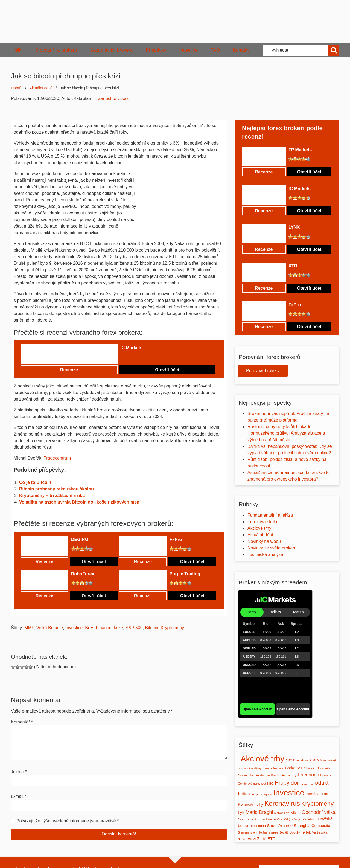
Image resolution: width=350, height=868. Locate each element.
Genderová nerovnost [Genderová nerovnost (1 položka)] (252, 784)
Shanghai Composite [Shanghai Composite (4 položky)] (312, 826)
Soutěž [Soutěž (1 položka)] (284, 832)
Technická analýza (265, 554)
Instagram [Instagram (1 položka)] (265, 794)
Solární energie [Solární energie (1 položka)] (268, 832)
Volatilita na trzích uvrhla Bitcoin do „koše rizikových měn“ (80, 502)
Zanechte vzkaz (113, 98)
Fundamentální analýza (270, 515)
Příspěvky (156, 50)
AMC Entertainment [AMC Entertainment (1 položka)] (298, 760)
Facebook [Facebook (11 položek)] (308, 775)
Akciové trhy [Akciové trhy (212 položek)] (262, 759)
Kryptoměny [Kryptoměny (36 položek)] (317, 804)
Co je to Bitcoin (35, 482)
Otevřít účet (167, 370)
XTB (293, 266)
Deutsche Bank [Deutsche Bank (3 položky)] (267, 775)
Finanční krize (109, 628)
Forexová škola (262, 522)
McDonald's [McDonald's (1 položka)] (282, 813)
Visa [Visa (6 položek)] (252, 839)
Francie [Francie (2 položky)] (326, 775)
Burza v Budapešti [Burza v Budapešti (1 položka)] (318, 768)
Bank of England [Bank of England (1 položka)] (273, 768)
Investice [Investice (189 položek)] (289, 793)
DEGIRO (80, 539)
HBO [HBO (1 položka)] (270, 784)
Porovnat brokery (263, 371)
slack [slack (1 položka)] (254, 832)
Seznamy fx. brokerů (111, 50)
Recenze (69, 370)
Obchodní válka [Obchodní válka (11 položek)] (319, 812)
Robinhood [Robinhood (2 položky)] (258, 826)
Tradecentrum (57, 458)
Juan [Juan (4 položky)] (325, 794)
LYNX (294, 227)
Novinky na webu (264, 541)
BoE (89, 628)
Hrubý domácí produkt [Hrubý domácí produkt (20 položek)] (302, 783)
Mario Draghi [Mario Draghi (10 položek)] (259, 812)
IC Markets (131, 348)
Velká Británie (49, 628)
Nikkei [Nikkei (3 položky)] (295, 813)
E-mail (19, 796)
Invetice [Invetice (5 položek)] (313, 794)
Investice (188, 50)
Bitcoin (152, 628)
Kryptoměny (172, 628)
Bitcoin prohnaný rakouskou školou (56, 489)
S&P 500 (134, 628)
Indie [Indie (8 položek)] (243, 794)
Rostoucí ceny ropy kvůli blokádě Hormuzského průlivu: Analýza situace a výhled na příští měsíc (286, 433)
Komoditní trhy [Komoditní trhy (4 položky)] (250, 804)
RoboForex (83, 574)
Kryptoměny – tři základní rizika (52, 495)
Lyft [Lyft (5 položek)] (241, 812)
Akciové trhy (259, 528)
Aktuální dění (40, 88)
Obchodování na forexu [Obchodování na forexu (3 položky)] (257, 819)
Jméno (19, 772)
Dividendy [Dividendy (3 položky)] (288, 775)
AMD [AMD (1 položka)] (316, 760)
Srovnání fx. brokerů (56, 50)
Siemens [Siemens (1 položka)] (243, 832)
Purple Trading (185, 574)
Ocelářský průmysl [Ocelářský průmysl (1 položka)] (289, 819)
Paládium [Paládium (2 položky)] (309, 819)
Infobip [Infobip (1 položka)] (253, 794)
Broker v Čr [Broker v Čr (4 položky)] (295, 768)
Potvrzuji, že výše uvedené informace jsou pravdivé (66, 821)
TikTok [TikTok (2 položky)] (306, 832)
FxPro (176, 539)
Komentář (22, 722)
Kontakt (241, 50)
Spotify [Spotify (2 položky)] (295, 832)
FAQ (215, 50)
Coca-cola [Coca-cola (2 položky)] (245, 775)
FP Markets (300, 150)
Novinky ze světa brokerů (272, 548)
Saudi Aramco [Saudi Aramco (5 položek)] (280, 826)
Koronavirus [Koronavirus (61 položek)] (282, 803)
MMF (29, 628)
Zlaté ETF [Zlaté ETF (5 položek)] (266, 839)
